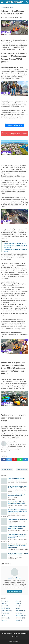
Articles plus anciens (22, 470)
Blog (18, 601)
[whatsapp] (20, 459)
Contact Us (24, 634)
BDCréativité (6, 618)
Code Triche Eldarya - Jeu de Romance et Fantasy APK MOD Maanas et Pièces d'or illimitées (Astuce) (18, 511)
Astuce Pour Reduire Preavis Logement (18, 519)
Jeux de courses (21, 616)
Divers (18, 608)
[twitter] (9, 459)
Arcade (5, 606)
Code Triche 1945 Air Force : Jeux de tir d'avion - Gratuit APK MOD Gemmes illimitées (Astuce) (18, 546)
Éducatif (19, 620)
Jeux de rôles (20, 618)
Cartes (18, 603)
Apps (5, 603)
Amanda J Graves (14, 578)
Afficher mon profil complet (14, 591)
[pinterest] (14, 459)
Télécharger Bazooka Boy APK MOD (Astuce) (15, 243)
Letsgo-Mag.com (15, 2)
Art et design (6, 608)
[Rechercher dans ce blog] (27, 2)
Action (5, 601)
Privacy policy (16, 634)
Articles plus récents (7, 470)
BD (4, 616)
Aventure (6, 613)
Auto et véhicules (7, 611)
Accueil (4, 634)
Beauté (5, 620)
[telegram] (25, 459)
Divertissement (20, 611)
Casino (18, 606)
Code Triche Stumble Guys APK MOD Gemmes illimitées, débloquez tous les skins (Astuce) (18, 536)
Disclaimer (9, 634)
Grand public (20, 613)
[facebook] (4, 459)
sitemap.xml (15, 636)
